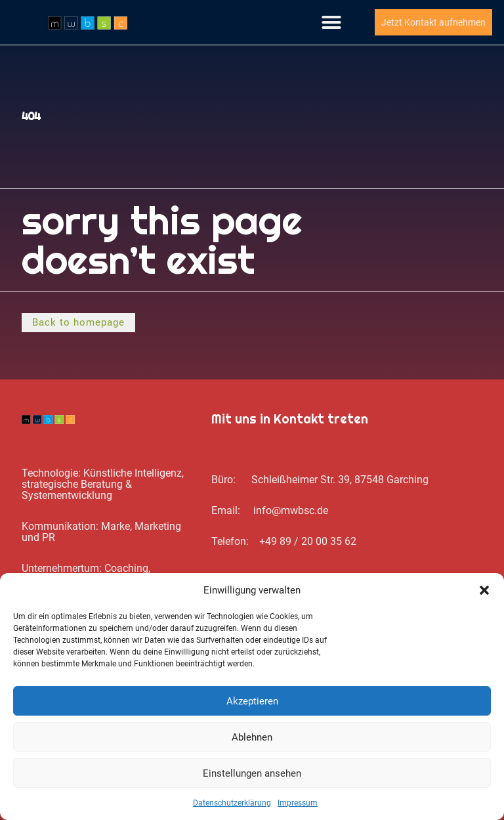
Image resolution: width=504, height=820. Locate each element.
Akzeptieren (252, 701)
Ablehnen (252, 737)
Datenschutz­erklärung (232, 803)
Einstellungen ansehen (252, 773)
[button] (484, 590)
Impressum (298, 803)
